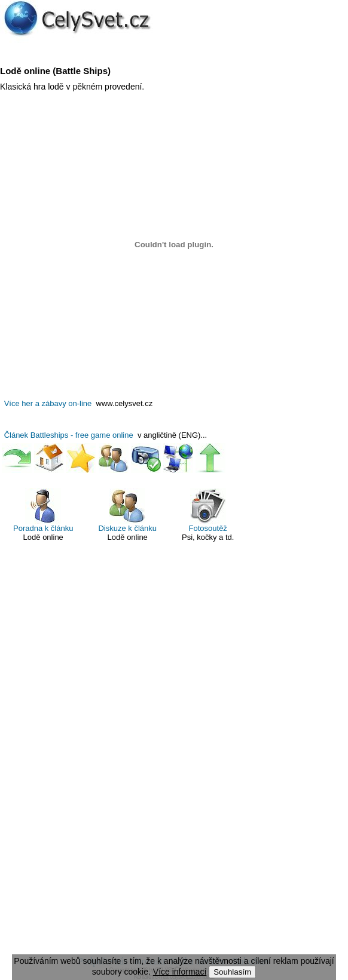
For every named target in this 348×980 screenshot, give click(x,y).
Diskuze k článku (127, 510)
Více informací (180, 972)
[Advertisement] (174, 755)
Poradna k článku (43, 510)
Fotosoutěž (208, 510)
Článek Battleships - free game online (69, 435)
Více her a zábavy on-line (48, 403)
